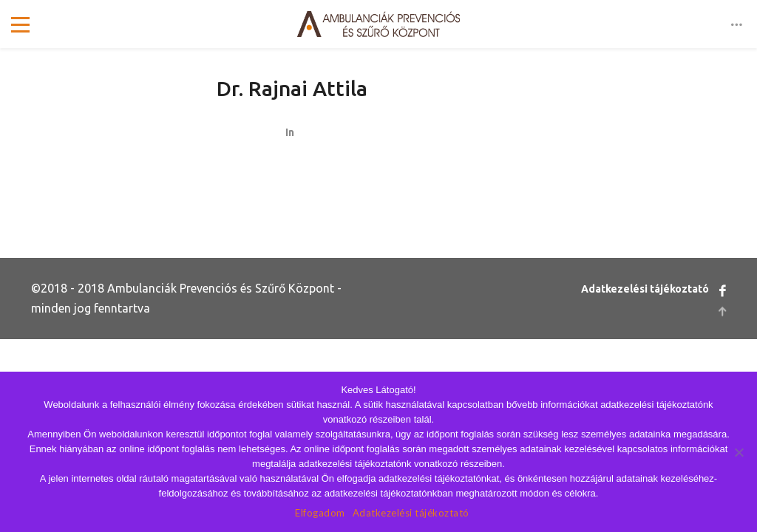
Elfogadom (320, 513)
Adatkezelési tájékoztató (645, 289)
